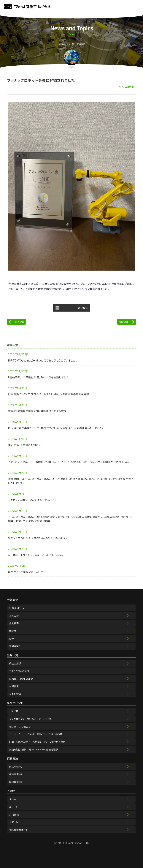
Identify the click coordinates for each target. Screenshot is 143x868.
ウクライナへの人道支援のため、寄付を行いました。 (38, 538)
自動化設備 (15, 694)
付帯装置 (14, 686)
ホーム (61, 44)
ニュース (70, 44)
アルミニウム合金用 (19, 671)
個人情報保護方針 (19, 830)
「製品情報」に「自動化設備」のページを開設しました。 (39, 377)
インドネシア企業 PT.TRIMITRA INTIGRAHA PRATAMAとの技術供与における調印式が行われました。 (69, 462)
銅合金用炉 (15, 663)
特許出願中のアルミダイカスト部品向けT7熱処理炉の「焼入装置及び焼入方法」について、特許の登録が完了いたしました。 (71, 481)
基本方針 (14, 616)
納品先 (13, 631)
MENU (138, 7)
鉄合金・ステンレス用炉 (21, 679)
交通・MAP (15, 646)
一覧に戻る (82, 308)
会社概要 (14, 623)
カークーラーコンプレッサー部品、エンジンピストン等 (36, 734)
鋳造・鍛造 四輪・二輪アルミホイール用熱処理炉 (34, 749)
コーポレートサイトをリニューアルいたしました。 (36, 555)
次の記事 (123, 322)
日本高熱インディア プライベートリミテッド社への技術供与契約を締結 (49, 394)
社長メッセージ (17, 608)
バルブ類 (14, 711)
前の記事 (20, 322)
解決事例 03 (16, 782)
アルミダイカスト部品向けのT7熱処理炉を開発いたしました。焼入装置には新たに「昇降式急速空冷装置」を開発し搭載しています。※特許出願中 (70, 519)
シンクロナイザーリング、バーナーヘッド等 (30, 719)
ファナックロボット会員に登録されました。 (32, 500)
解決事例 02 (16, 774)
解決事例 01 (16, 767)
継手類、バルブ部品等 (20, 726)
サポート (14, 822)
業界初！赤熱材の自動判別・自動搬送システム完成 (37, 411)
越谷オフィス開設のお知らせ (24, 445)
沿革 (12, 639)
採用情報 (14, 814)
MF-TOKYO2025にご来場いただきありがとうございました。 (42, 360)
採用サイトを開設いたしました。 (26, 572)
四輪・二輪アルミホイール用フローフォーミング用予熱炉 (37, 742)
